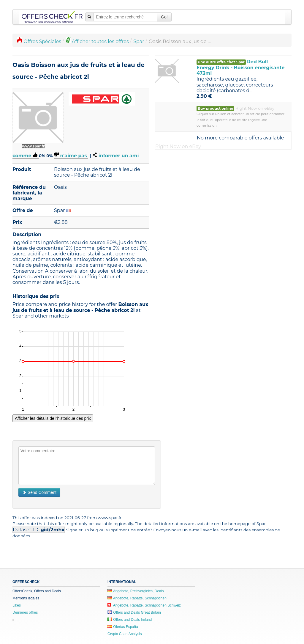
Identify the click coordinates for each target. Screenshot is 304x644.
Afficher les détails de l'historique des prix (53, 418)
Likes (17, 605)
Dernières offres (25, 612)
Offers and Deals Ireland (130, 620)
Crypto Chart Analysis (125, 634)
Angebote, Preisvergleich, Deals (136, 591)
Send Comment (39, 492)
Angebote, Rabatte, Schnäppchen (137, 598)
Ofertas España (123, 627)
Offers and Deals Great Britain (134, 612)
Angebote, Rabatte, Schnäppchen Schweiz (144, 605)
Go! (164, 17)
